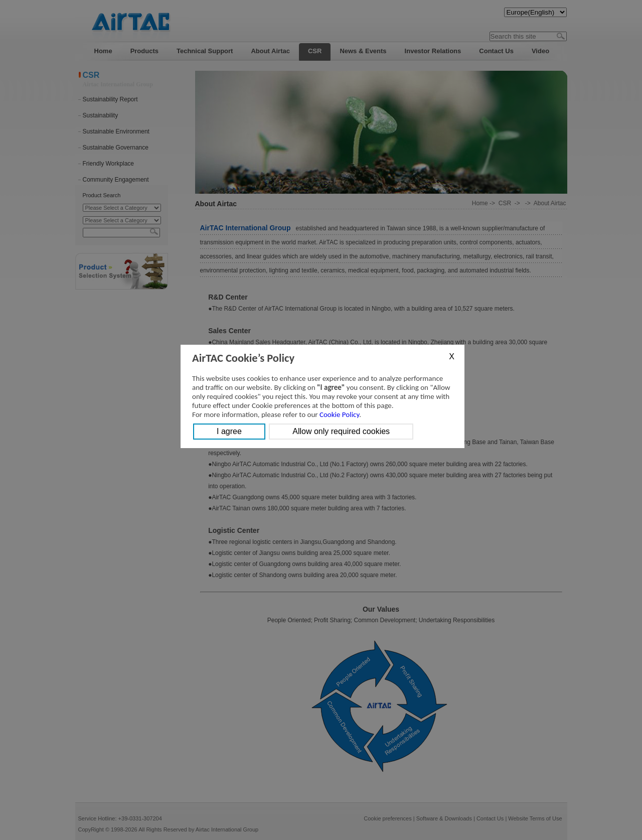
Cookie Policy (339, 414)
